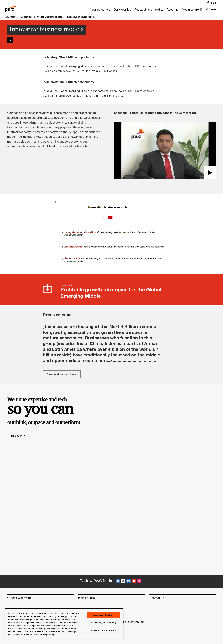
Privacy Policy (47, 635)
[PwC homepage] (10, 8)
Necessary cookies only (103, 623)
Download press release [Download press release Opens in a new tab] (62, 374)
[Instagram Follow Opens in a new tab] (139, 581)
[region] (64, 624)
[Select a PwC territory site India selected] (213, 3)
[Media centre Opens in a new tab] (157, 11)
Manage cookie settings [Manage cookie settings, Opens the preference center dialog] (103, 630)
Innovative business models (81, 17)
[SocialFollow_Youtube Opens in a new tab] (134, 581)
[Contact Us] (183, 598)
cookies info (19, 632)
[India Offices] (111, 598)
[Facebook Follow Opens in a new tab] (118, 581)
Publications (26, 17)
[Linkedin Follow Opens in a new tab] (129, 581)
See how (18, 436)
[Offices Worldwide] (41, 598)
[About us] (138, 11)
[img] (10, 40)
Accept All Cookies (103, 615)
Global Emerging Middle (49, 17)
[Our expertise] (87, 11)
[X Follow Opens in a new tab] (123, 581)
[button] (165, 150)
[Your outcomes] (65, 11)
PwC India (10, 17)
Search (214, 9)
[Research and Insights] (114, 11)
